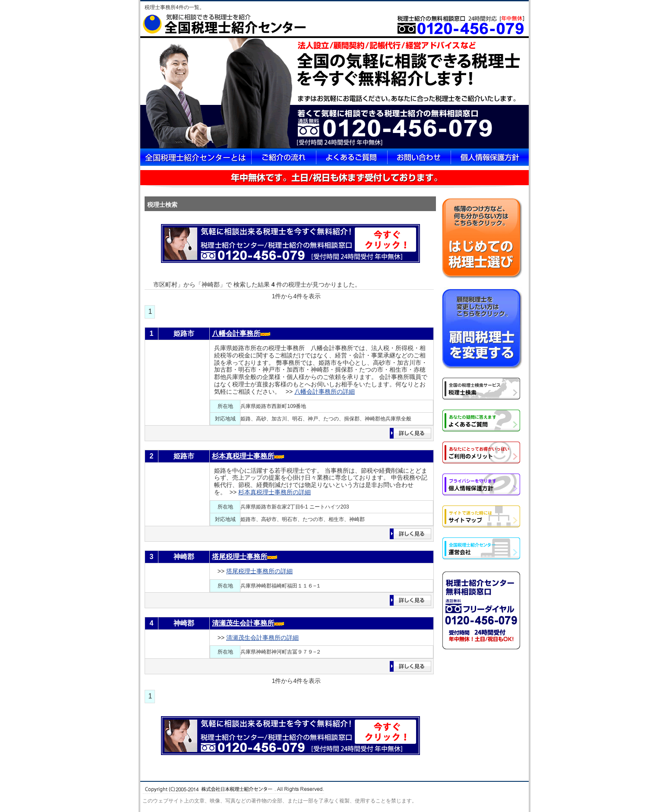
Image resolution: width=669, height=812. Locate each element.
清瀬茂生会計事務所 (243, 623)
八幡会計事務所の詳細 (325, 392)
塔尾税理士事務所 (240, 557)
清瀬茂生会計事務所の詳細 (262, 638)
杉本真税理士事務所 (243, 456)
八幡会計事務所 (236, 333)
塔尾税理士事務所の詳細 (259, 571)
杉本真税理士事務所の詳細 (275, 492)
